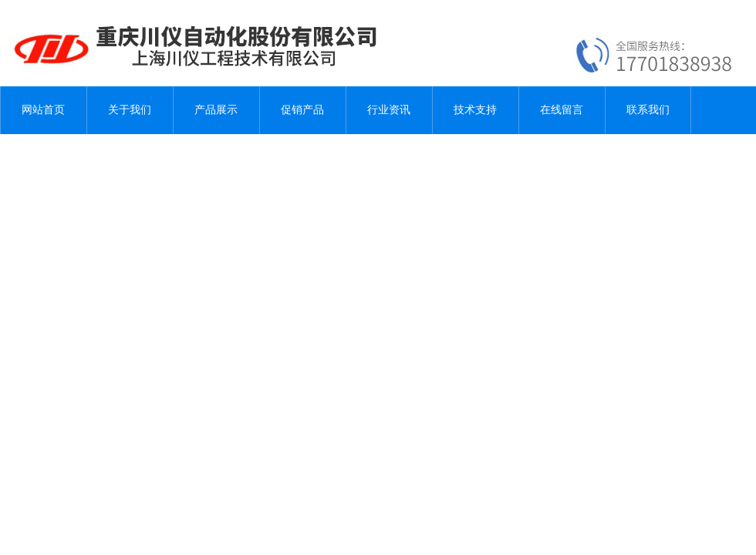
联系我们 (648, 110)
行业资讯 (389, 110)
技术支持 (475, 110)
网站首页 (43, 110)
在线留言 (562, 110)
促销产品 (302, 110)
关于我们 (130, 110)
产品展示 (216, 110)
